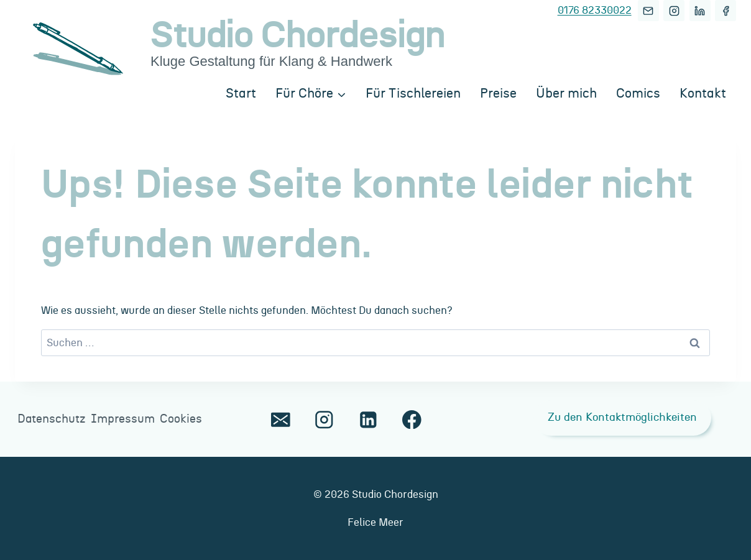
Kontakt (703, 94)
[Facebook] (726, 11)
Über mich (566, 94)
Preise (498, 94)
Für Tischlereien (413, 94)
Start (241, 94)
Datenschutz (52, 419)
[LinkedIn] (700, 11)
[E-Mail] (648, 11)
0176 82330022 (595, 10)
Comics (638, 94)
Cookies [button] (181, 419)
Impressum (123, 419)
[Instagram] (674, 11)
